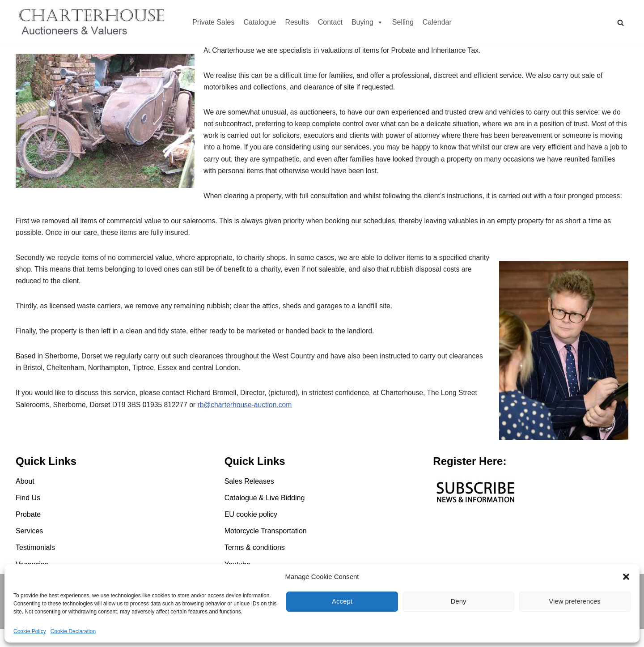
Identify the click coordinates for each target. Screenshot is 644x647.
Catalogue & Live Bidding (265, 516)
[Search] (621, 23)
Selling (403, 22)
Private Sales (213, 22)
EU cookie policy (251, 533)
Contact (330, 22)
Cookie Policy (30, 631)
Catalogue (260, 22)
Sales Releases (249, 499)
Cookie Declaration (73, 631)
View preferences (575, 601)
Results (297, 22)
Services (29, 549)
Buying (367, 22)
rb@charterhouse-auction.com (249, 427)
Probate (28, 533)
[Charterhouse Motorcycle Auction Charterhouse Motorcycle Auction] (94, 22)
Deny (458, 601)
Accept (342, 601)
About (25, 499)
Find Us (28, 516)
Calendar (437, 22)
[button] (626, 577)
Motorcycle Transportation (266, 549)
